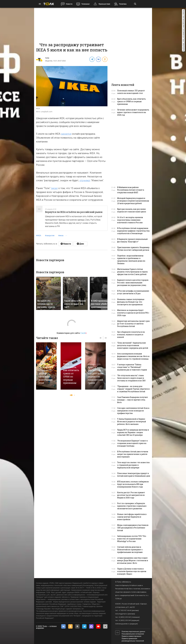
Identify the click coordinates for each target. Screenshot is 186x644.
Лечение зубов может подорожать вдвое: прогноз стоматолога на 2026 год (133, 112)
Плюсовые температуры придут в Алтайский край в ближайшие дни (134, 475)
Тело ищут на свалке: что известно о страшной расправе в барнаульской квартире (133, 465)
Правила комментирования (131, 636)
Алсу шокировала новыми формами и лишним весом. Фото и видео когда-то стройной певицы (133, 356)
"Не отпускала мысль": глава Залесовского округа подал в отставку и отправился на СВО (131, 378)
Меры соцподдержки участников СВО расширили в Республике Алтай (133, 528)
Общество (49, 61)
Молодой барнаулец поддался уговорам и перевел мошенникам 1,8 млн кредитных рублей (133, 201)
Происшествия (104, 4)
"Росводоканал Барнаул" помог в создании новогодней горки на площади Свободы (132, 443)
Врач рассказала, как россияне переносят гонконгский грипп (96, 375)
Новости (69, 4)
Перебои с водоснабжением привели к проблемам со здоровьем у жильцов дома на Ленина (131, 260)
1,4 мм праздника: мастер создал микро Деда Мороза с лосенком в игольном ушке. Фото (133, 560)
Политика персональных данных (133, 632)
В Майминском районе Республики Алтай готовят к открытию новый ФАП (131, 190)
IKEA (39, 236)
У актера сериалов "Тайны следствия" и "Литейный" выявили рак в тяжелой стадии (132, 367)
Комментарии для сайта (72, 333)
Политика (123, 4)
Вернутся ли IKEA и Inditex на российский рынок (74, 212)
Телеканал (85, 4)
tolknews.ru (126, 582)
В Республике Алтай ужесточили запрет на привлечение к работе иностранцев (133, 454)
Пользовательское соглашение (133, 634)
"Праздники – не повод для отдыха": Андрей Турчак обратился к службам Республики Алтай (133, 389)
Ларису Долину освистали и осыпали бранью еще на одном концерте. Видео (132, 571)
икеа (61, 236)
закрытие (50, 236)
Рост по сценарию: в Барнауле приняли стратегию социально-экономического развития (132, 506)
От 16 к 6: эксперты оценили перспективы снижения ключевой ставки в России (130, 220)
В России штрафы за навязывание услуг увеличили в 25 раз (133, 292)
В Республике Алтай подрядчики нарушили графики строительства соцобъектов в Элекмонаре (133, 231)
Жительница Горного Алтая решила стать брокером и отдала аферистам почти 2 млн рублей (132, 272)
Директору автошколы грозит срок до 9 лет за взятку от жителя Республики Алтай (133, 324)
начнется (66, 134)
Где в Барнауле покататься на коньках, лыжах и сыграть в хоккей (131, 334)
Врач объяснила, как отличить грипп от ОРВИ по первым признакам (71, 373)
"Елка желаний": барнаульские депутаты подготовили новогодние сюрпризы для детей (133, 345)
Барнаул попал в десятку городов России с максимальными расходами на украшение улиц (133, 283)
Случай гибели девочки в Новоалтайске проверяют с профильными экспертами (130, 550)
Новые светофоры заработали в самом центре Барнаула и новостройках (132, 517)
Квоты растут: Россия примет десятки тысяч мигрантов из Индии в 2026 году (131, 495)
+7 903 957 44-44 (125, 610)
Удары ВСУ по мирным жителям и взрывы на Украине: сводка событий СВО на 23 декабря (133, 432)
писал (54, 188)
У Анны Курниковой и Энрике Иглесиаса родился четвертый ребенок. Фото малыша (132, 422)
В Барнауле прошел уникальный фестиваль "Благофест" (132, 240)
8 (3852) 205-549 (125, 620)
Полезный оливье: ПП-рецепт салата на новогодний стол (46, 375)
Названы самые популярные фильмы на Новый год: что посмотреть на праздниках (131, 302)
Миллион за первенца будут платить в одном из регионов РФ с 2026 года (133, 313)
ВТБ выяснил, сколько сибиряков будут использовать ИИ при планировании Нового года (133, 484)
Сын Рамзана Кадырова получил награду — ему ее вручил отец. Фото (132, 400)
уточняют (85, 180)
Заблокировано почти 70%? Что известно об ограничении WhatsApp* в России (132, 539)
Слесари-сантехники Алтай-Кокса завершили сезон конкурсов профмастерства (133, 411)
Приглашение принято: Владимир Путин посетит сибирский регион (133, 249)
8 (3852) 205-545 (125, 617)
